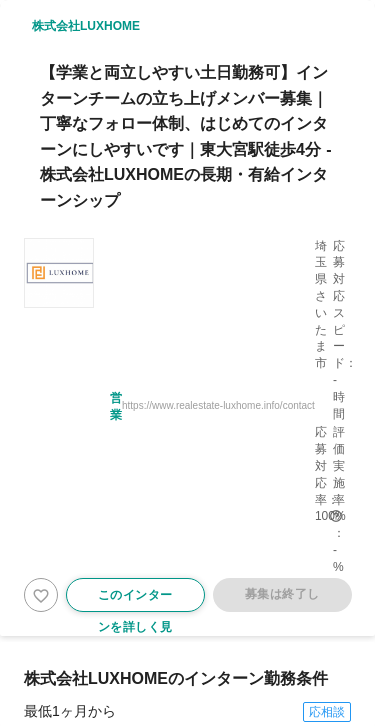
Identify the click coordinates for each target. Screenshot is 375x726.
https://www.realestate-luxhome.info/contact (218, 405)
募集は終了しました (281, 599)
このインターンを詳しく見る (135, 600)
